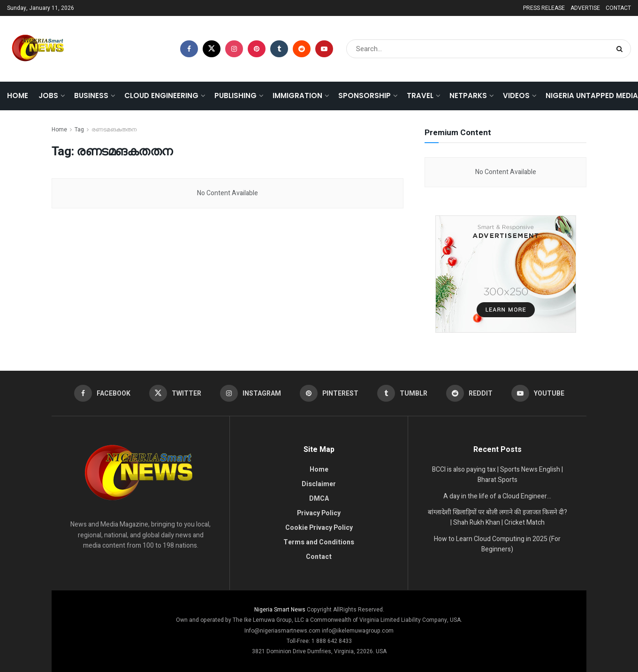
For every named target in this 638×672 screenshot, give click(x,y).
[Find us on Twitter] (212, 49)
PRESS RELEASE (544, 8)
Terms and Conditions (319, 542)
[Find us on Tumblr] (279, 49)
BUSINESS (91, 95)
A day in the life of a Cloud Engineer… (497, 496)
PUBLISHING (235, 95)
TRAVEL (420, 95)
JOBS (48, 95)
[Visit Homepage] (38, 49)
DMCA (319, 499)
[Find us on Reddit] (302, 49)
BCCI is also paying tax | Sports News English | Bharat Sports (497, 475)
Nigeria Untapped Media (592, 95)
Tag (79, 130)
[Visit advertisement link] (505, 274)
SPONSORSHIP (365, 95)
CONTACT (618, 8)
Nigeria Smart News (281, 610)
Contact (319, 557)
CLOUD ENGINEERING (161, 95)
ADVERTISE (585, 8)
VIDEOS (516, 95)
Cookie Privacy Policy (319, 528)
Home (18, 95)
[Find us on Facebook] (189, 49)
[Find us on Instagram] (234, 49)
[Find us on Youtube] (324, 49)
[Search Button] (621, 49)
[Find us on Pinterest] (257, 49)
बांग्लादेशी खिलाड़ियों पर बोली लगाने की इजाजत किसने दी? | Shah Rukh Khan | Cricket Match (497, 517)
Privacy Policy (319, 513)
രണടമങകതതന (114, 130)
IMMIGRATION (297, 95)
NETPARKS (468, 95)
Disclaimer (319, 484)
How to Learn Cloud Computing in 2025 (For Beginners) (497, 544)
